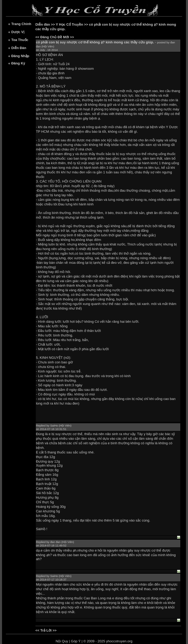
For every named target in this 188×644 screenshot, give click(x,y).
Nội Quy (62, 641)
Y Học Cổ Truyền (69, 24)
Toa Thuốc (20, 40)
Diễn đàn (43, 24)
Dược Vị (18, 32)
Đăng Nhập (20, 56)
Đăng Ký (18, 63)
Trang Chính (21, 24)
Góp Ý (76, 641)
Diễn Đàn (19, 48)
